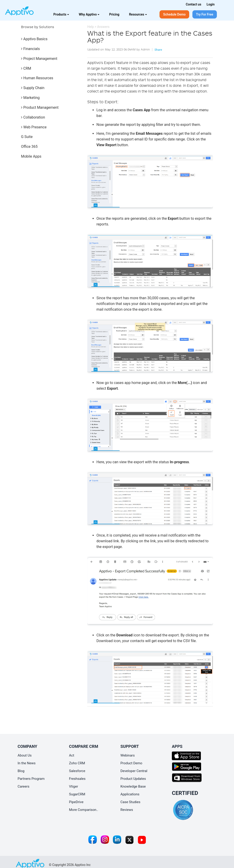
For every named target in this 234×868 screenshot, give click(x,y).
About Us (25, 755)
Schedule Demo (174, 14)
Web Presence (34, 127)
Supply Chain (33, 88)
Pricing (114, 14)
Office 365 (29, 147)
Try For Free (205, 14)
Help (91, 27)
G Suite (27, 137)
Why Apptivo (89, 14)
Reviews (127, 810)
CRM (26, 68)
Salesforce (77, 771)
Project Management (39, 59)
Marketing (30, 98)
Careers (24, 786)
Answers (103, 27)
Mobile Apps (31, 156)
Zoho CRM (77, 763)
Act (72, 755)
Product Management (40, 107)
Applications (130, 794)
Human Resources (37, 78)
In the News (27, 763)
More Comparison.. (84, 810)
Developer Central (134, 771)
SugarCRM (77, 794)
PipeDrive (76, 802)
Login (211, 4)
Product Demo (131, 763)
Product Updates (133, 779)
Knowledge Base (133, 786)
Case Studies (130, 802)
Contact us (194, 4)
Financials (30, 49)
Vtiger (74, 786)
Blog (21, 771)
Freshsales (77, 779)
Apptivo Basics (34, 39)
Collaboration (33, 117)
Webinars (128, 755)
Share (158, 50)
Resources (138, 14)
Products (61, 14)
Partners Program (31, 779)
